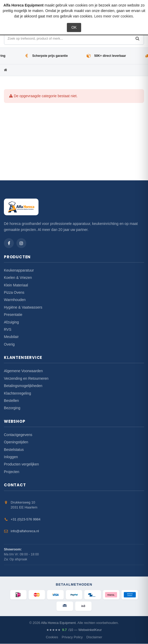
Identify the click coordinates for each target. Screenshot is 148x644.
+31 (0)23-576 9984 (26, 519)
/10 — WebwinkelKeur (74, 630)
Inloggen (11, 457)
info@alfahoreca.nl (25, 531)
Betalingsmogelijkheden (23, 386)
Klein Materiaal (16, 285)
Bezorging (12, 408)
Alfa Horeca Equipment (58, 623)
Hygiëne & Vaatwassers (23, 307)
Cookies (52, 637)
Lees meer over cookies (114, 16)
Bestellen (11, 401)
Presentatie (13, 315)
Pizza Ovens (14, 292)
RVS (8, 329)
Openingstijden (16, 442)
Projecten (12, 472)
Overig (9, 344)
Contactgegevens (18, 435)
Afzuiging (11, 322)
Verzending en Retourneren (26, 378)
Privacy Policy (72, 637)
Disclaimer (94, 637)
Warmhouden (15, 300)
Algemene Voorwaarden (23, 371)
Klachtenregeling (17, 393)
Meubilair (11, 337)
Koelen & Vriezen (18, 278)
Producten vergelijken (21, 464)
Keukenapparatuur (19, 270)
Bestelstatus (14, 450)
